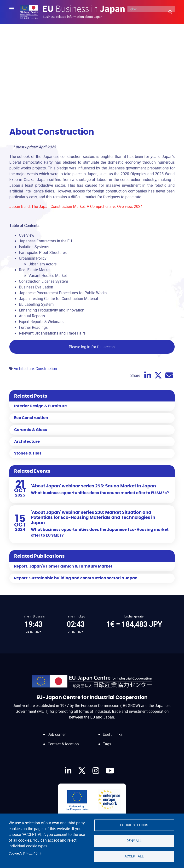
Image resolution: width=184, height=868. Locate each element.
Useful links (113, 734)
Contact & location (63, 744)
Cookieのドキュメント (25, 853)
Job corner (57, 734)
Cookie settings (134, 825)
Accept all (134, 856)
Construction (46, 369)
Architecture (24, 369)
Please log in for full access (92, 347)
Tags (107, 744)
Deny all (134, 841)
